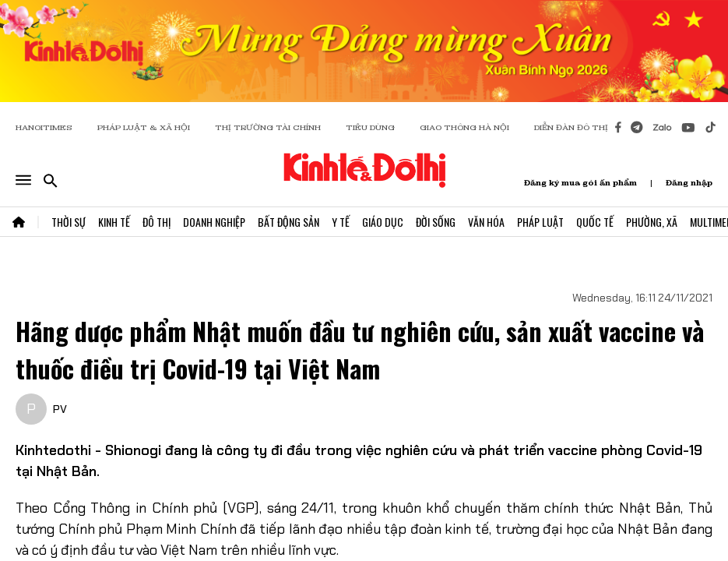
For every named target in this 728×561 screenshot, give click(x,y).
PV (60, 409)
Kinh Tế (114, 222)
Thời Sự (69, 222)
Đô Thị (157, 222)
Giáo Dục (383, 222)
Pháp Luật (540, 222)
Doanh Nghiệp (214, 222)
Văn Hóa (486, 222)
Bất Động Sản (288, 222)
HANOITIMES (44, 127)
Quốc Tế (595, 222)
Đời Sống (436, 222)
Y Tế (341, 222)
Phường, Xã (652, 222)
